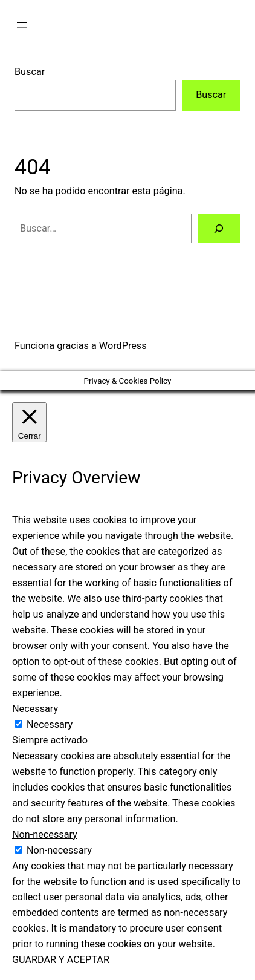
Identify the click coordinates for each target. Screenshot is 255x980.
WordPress (123, 346)
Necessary (50, 724)
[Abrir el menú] (22, 25)
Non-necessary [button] (45, 835)
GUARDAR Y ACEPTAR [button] (61, 960)
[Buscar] (219, 229)
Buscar (30, 72)
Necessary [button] (35, 709)
